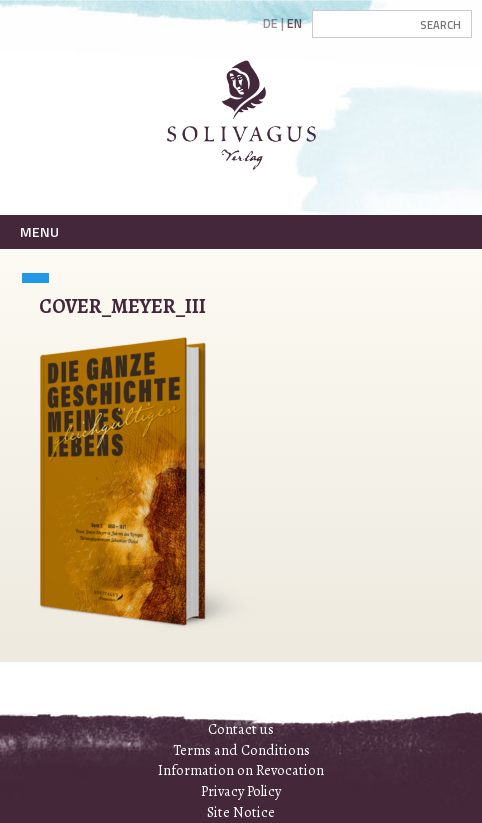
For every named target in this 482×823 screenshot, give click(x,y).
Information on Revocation (241, 770)
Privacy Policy (241, 791)
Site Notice (241, 812)
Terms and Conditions (241, 750)
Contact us (241, 729)
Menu (39, 231)
